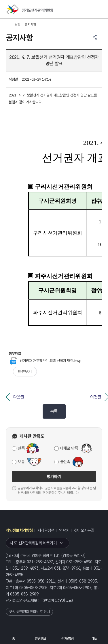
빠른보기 (25, 372)
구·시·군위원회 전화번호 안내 (29, 612)
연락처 (64, 530)
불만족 (65, 462)
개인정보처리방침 (19, 530)
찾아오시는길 (84, 530)
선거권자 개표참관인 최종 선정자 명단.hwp (46, 361)
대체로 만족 (69, 448)
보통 (21, 462)
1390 (59, 600)
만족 (21, 448)
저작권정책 (46, 530)
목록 (54, 411)
